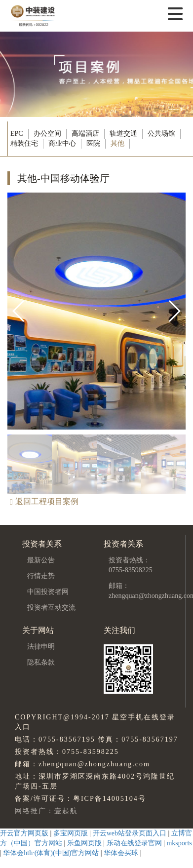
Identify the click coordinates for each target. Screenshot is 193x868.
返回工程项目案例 (44, 501)
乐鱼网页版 (84, 843)
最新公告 (41, 560)
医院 (93, 143)
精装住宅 (24, 143)
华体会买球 (121, 853)
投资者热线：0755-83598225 (131, 565)
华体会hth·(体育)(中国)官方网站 (51, 853)
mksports (179, 843)
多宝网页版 (71, 833)
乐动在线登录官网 (134, 843)
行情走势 (41, 576)
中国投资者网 (48, 592)
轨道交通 (123, 134)
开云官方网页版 (24, 833)
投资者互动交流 (51, 608)
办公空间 (47, 134)
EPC (17, 134)
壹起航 (66, 811)
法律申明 (41, 647)
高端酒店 (85, 134)
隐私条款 (41, 662)
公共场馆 (161, 134)
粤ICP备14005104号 (110, 799)
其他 (117, 143)
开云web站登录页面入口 (130, 833)
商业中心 (62, 143)
